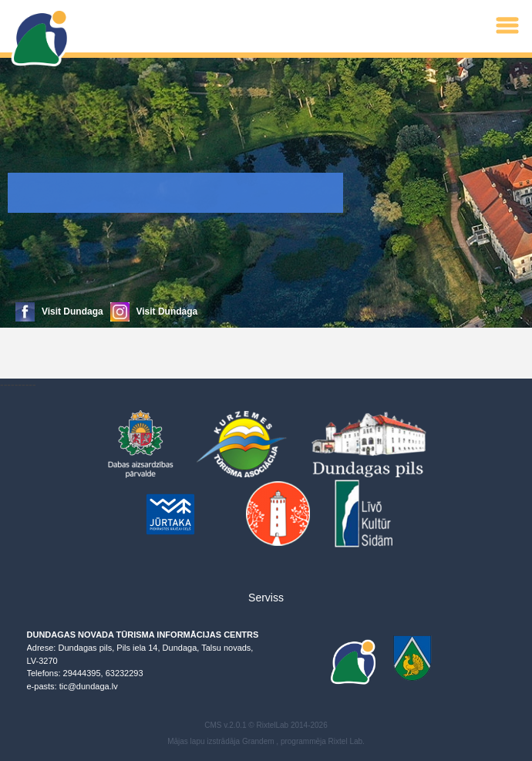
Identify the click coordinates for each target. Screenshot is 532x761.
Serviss (266, 598)
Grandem (258, 741)
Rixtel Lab (345, 741)
